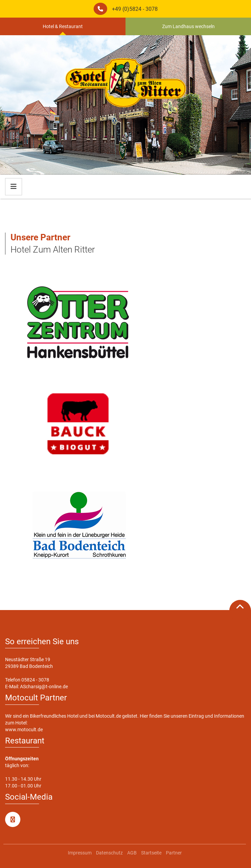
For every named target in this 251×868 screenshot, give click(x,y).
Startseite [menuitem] (151, 853)
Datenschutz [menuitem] (109, 853)
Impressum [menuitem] (80, 853)
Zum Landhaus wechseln (188, 26)
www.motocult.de (24, 730)
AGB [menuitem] (132, 853)
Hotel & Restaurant (63, 26)
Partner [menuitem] (174, 853)
